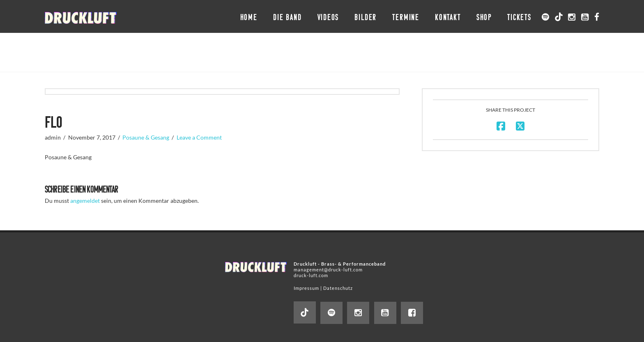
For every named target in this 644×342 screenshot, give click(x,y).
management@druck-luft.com (328, 270)
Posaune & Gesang (146, 137)
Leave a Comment (199, 137)
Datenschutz (338, 288)
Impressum (306, 288)
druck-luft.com (311, 275)
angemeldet (85, 201)
